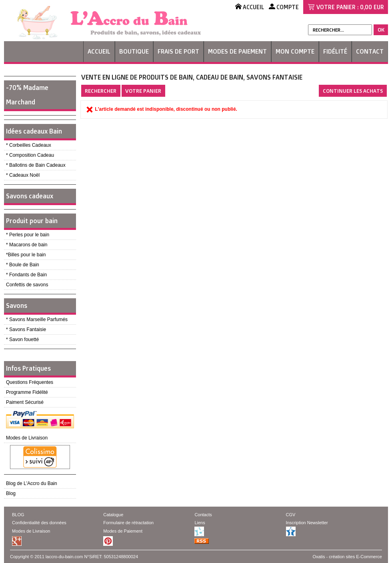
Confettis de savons (27, 285)
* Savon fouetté (22, 339)
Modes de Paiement (237, 51)
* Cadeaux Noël (23, 175)
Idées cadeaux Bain (34, 131)
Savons (17, 305)
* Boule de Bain (23, 265)
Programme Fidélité (27, 392)
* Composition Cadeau (30, 155)
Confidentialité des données (39, 523)
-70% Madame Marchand (27, 95)
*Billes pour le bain (26, 255)
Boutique (134, 51)
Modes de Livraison (27, 438)
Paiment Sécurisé (25, 402)
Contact (370, 51)
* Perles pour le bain (28, 235)
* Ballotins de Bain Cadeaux (36, 165)
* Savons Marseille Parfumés (37, 319)
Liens (200, 523)
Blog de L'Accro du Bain (32, 483)
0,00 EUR (372, 7)
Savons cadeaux (30, 196)
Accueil (99, 51)
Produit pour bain (32, 221)
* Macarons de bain (27, 245)
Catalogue (113, 515)
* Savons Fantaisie (26, 329)
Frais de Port (178, 51)
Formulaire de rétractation (128, 523)
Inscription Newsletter (307, 523)
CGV (291, 515)
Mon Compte (295, 51)
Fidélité (335, 51)
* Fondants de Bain (26, 275)
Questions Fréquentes (30, 382)
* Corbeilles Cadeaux (29, 145)
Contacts (203, 515)
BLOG (18, 515)
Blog (11, 493)
